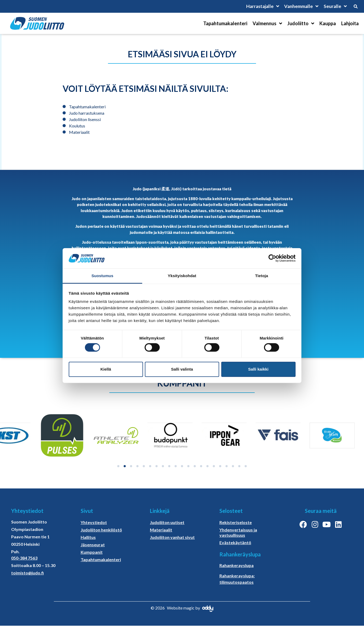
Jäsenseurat (93, 545)
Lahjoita (350, 23)
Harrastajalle (261, 6)
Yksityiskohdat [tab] (182, 276)
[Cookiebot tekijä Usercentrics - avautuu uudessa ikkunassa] (272, 258)
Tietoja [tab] (262, 276)
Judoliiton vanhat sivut (172, 537)
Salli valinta (182, 369)
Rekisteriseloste (236, 522)
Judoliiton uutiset (167, 522)
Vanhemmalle (301, 6)
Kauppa (328, 23)
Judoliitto (301, 23)
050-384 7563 (24, 558)
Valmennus (267, 23)
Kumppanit (92, 552)
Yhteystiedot (94, 522)
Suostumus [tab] (103, 276)
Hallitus (88, 537)
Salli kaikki (258, 369)
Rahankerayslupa (237, 565)
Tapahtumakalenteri (225, 23)
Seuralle (335, 6)
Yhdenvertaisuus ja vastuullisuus (238, 532)
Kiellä (106, 369)
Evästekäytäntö (235, 542)
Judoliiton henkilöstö (101, 530)
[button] (118, 466)
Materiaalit (161, 530)
